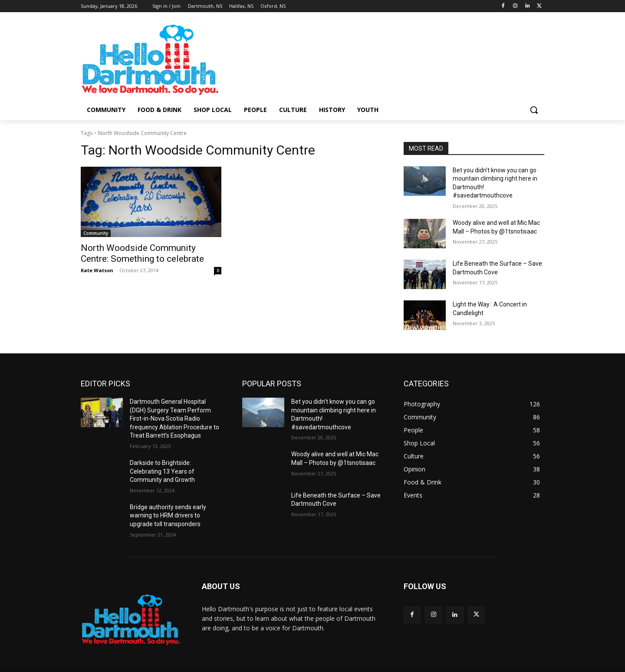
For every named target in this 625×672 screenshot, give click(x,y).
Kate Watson (97, 270)
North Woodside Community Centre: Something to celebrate (142, 253)
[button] (534, 110)
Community (96, 233)
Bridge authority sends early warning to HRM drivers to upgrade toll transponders (168, 516)
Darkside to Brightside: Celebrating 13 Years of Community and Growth (162, 471)
